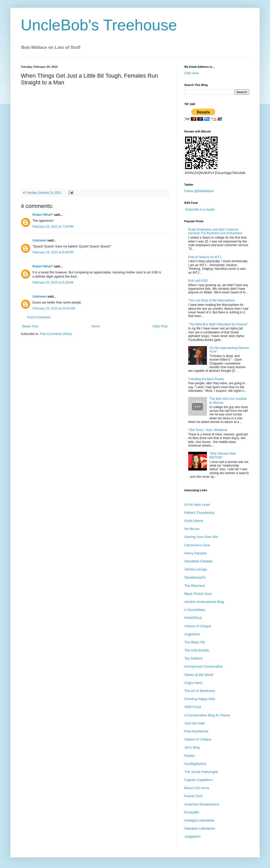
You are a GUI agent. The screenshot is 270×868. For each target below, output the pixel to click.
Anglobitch (192, 634)
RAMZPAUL (193, 618)
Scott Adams (194, 521)
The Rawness (195, 586)
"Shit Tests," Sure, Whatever (208, 430)
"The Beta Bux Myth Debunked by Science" (218, 324)
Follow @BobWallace (199, 191)
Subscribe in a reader (200, 210)
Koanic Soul (193, 796)
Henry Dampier (196, 553)
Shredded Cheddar (199, 561)
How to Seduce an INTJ (205, 257)
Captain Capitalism (198, 780)
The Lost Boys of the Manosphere (212, 300)
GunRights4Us (195, 764)
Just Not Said (194, 723)
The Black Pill (195, 642)
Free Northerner (196, 731)
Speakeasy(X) (195, 577)
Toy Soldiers (194, 658)
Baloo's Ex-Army (197, 788)
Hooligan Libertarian (199, 820)
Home (96, 326)
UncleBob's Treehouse (99, 25)
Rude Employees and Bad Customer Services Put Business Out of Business (215, 231)
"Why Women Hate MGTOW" (223, 455)
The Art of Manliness (200, 691)
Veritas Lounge (196, 569)
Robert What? (43, 215)
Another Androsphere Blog (204, 602)
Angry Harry (193, 683)
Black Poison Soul (198, 594)
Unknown (39, 240)
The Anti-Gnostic (197, 650)
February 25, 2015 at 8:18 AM (53, 282)
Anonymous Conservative (204, 666)
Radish (190, 756)
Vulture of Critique (198, 626)
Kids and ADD (198, 281)
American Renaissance (202, 804)
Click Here (191, 73)
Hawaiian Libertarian (200, 828)
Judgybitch (192, 836)
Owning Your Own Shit (201, 537)
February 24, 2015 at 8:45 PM (53, 252)
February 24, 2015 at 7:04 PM (53, 227)
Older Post (160, 326)
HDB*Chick (193, 707)
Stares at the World (199, 675)
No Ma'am (192, 529)
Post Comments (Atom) (56, 334)
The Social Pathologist (201, 772)
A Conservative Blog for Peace (207, 715)
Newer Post (30, 326)
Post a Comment (39, 317)
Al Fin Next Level (197, 505)
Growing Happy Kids (200, 699)
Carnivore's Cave (197, 545)
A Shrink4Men (195, 610)
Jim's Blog (192, 747)
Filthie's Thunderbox (199, 513)
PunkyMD (192, 812)
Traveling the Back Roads (206, 379)
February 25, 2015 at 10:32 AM (54, 308)
